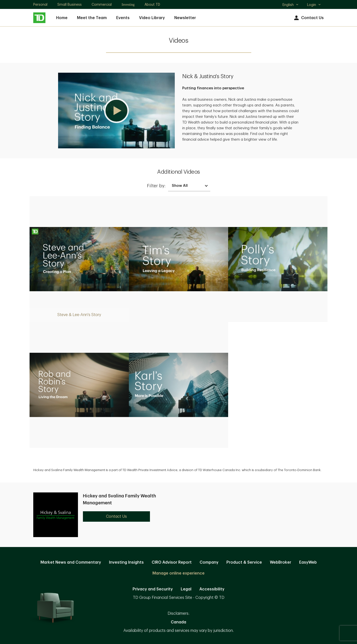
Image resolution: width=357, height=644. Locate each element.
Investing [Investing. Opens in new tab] (128, 5)
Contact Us (308, 18)
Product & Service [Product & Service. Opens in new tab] (244, 562)
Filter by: (156, 186)
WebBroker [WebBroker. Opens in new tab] (281, 562)
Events (123, 18)
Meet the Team (92, 18)
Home (62, 18)
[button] (116, 111)
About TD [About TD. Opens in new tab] (152, 4)
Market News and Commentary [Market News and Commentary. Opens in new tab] (71, 562)
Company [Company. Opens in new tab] (209, 562)
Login (314, 5)
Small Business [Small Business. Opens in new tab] (70, 4)
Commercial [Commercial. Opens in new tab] (102, 4)
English (291, 5)
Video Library (152, 18)
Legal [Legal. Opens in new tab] (186, 589)
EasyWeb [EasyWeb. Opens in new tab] (308, 562)
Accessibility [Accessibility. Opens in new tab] (212, 589)
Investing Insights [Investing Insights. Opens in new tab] (126, 562)
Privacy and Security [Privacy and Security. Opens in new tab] (153, 589)
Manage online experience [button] (178, 573)
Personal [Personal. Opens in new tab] (40, 4)
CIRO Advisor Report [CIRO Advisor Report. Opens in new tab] (172, 562)
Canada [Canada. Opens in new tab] (178, 622)
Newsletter (185, 18)
